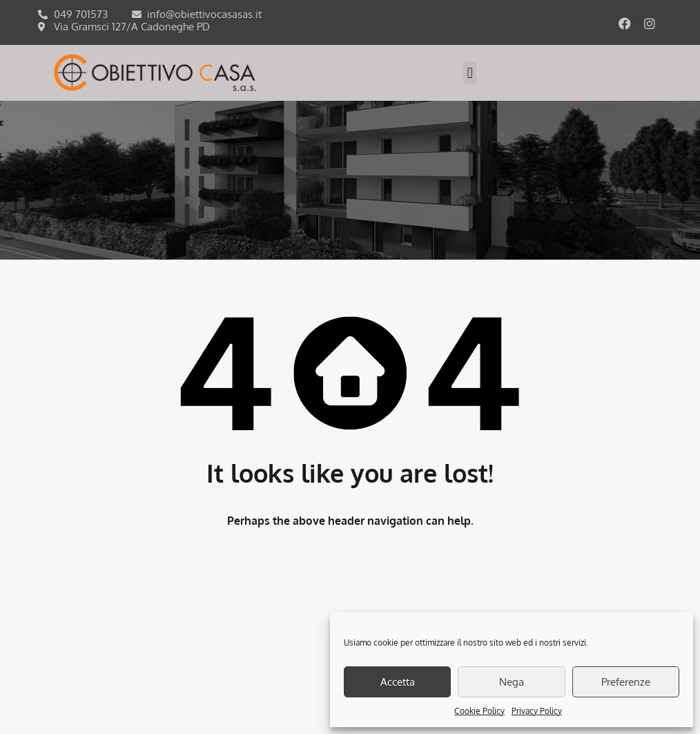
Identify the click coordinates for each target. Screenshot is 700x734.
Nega (512, 682)
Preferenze (626, 682)
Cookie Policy (479, 711)
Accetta (398, 682)
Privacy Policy (537, 711)
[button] (470, 73)
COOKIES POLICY (308, 666)
